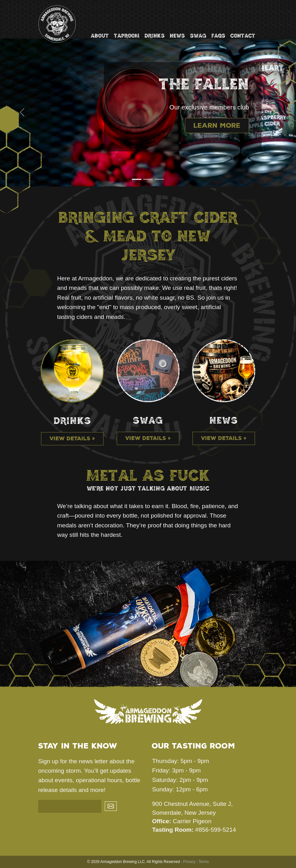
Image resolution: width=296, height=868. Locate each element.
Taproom (127, 36)
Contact (243, 36)
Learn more (217, 126)
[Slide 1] (137, 179)
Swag (198, 36)
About (100, 36)
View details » (72, 439)
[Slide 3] (159, 179)
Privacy (189, 862)
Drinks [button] (155, 36)
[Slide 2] (148, 179)
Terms (204, 862)
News (177, 36)
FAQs (218, 36)
